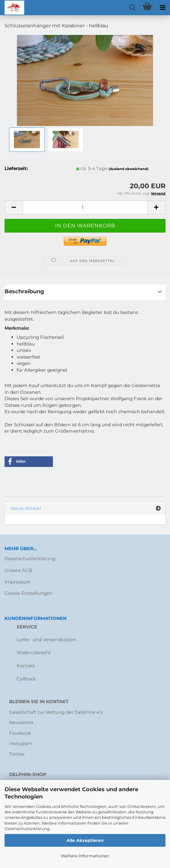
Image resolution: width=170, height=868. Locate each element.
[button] (14, 208)
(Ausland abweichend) (129, 169)
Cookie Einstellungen (28, 593)
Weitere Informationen (85, 856)
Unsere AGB (18, 570)
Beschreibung (24, 291)
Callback (26, 679)
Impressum (18, 582)
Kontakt (26, 666)
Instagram (21, 743)
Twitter (17, 754)
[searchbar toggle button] (132, 8)
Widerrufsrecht (34, 653)
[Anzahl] (85, 208)
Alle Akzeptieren (85, 840)
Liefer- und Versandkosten (46, 640)
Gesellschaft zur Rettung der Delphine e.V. (56, 712)
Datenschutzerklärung (27, 829)
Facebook (20, 733)
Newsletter (21, 722)
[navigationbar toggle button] (162, 8)
